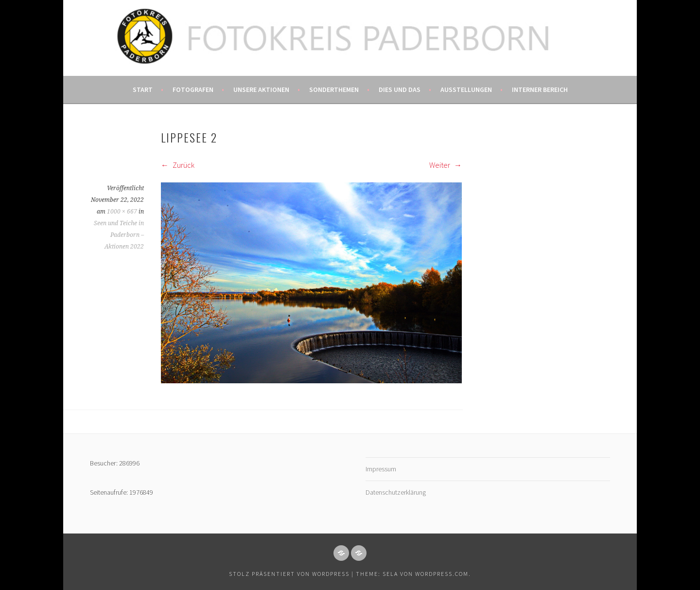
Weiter (446, 165)
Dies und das (400, 89)
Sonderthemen (334, 89)
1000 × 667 (122, 212)
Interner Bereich (540, 89)
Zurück (178, 165)
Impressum (381, 469)
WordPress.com (442, 574)
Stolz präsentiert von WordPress (289, 574)
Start (143, 89)
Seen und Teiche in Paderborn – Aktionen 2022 (119, 235)
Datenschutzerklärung (396, 492)
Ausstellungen (466, 89)
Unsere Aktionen (261, 89)
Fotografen (193, 89)
